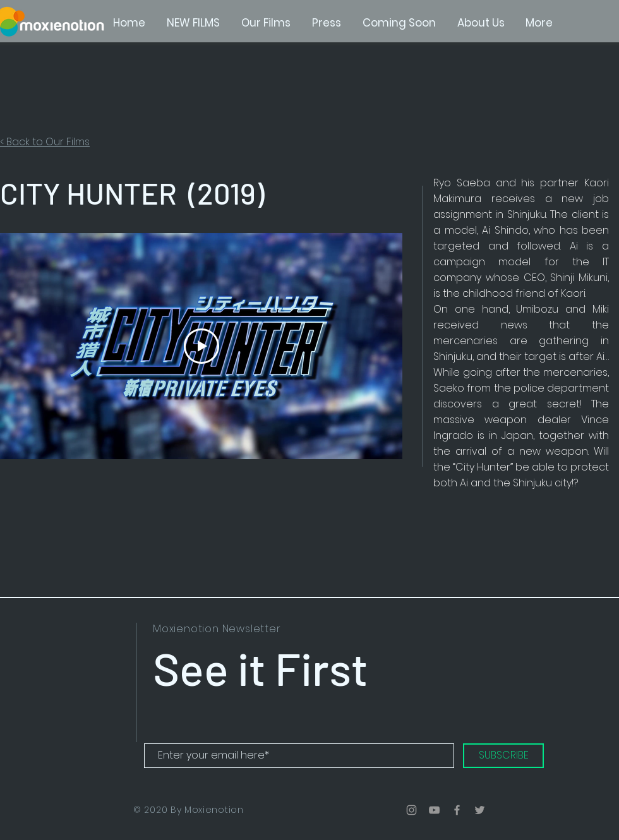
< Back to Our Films (45, 142)
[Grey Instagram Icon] (412, 810)
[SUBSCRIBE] (503, 756)
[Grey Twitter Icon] (480, 810)
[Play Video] (201, 346)
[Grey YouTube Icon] (434, 810)
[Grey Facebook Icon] (457, 810)
